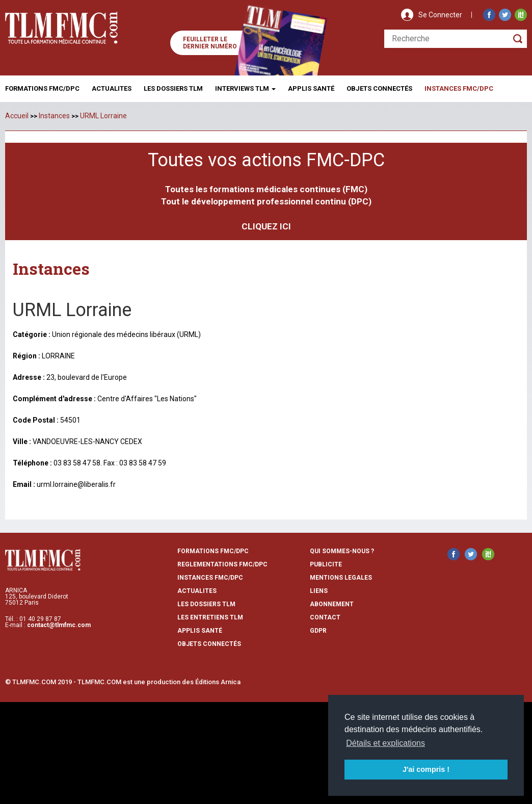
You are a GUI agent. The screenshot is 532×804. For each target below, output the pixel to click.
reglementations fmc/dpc (222, 564)
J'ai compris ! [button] (426, 769)
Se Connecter (440, 15)
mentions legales (341, 578)
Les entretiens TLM (210, 617)
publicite (326, 564)
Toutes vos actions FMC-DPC (266, 160)
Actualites (112, 88)
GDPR (318, 631)
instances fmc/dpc (210, 578)
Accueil (17, 116)
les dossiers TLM (206, 604)
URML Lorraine (103, 116)
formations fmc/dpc (213, 551)
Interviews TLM (245, 88)
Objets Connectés (209, 644)
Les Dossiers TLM (173, 88)
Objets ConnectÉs (379, 88)
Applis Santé (311, 88)
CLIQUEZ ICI (266, 226)
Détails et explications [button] (385, 743)
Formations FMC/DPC (42, 88)
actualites (197, 591)
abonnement (332, 604)
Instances (54, 116)
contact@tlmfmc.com (59, 625)
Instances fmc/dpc (459, 88)
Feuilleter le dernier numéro (210, 43)
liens (319, 591)
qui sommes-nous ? (342, 551)
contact (325, 617)
